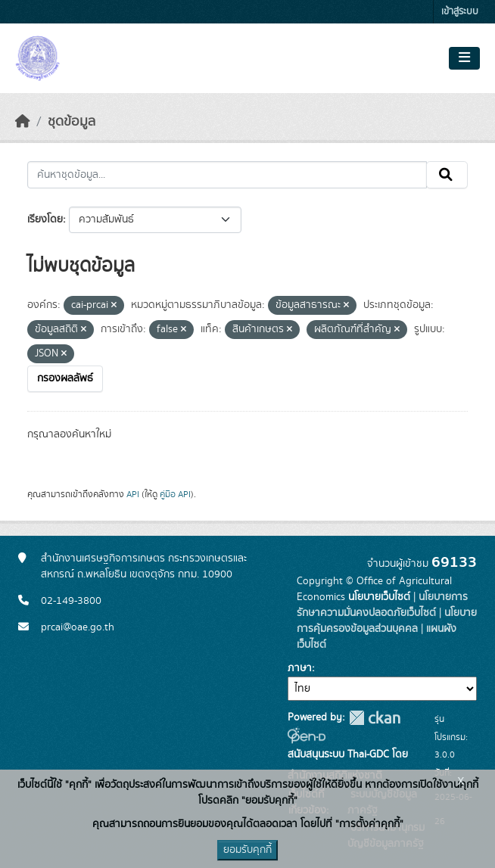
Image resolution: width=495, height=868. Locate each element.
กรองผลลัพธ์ (65, 378)
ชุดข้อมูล (72, 122)
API (133, 494)
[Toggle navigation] (464, 58)
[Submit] (447, 175)
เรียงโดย (45, 219)
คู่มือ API (175, 494)
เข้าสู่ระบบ (460, 12)
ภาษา (300, 668)
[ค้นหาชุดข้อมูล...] (227, 175)
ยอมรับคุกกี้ (247, 850)
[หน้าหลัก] (23, 122)
